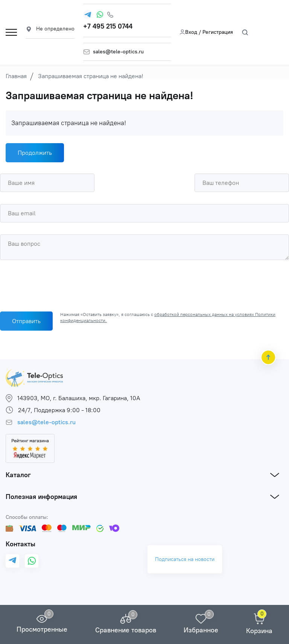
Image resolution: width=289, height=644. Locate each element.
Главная (16, 76)
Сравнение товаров (126, 630)
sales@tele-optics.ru (118, 52)
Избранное (201, 630)
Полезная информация (41, 497)
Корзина (259, 631)
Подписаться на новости (185, 559)
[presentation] (57, 284)
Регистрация (218, 32)
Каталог (18, 475)
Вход (188, 32)
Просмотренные (42, 629)
